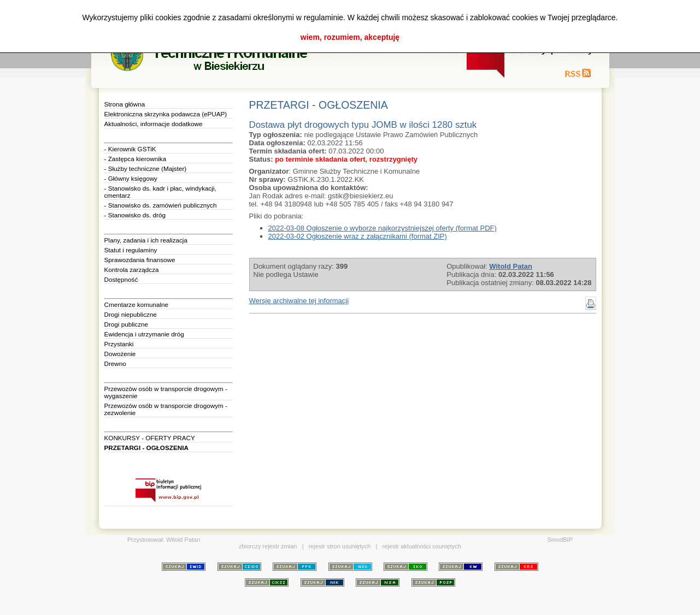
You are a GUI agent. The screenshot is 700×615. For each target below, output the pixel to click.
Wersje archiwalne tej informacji (299, 301)
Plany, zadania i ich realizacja (146, 240)
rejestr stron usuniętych (340, 546)
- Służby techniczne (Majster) (146, 168)
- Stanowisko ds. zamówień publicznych (161, 205)
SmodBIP (560, 540)
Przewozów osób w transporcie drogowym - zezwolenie (166, 409)
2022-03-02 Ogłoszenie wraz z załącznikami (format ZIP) (358, 236)
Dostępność (121, 279)
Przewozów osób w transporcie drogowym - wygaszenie (166, 392)
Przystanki (119, 344)
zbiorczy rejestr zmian (268, 546)
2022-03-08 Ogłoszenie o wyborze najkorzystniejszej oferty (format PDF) (383, 228)
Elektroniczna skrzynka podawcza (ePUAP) (166, 114)
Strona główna (125, 104)
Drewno (115, 363)
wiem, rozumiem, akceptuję (350, 37)
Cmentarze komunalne (137, 304)
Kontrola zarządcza (132, 270)
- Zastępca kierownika (136, 159)
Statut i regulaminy (131, 250)
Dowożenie (120, 354)
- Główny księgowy (131, 178)
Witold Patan (183, 540)
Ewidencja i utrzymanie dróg (144, 334)
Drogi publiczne (127, 324)
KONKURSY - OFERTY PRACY (150, 438)
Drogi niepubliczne (131, 314)
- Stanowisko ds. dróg (135, 215)
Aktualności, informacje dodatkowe (154, 124)
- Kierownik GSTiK (130, 149)
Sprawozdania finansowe (140, 260)
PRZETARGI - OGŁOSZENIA (146, 448)
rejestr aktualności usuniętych (422, 546)
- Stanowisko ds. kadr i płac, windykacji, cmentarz (160, 192)
